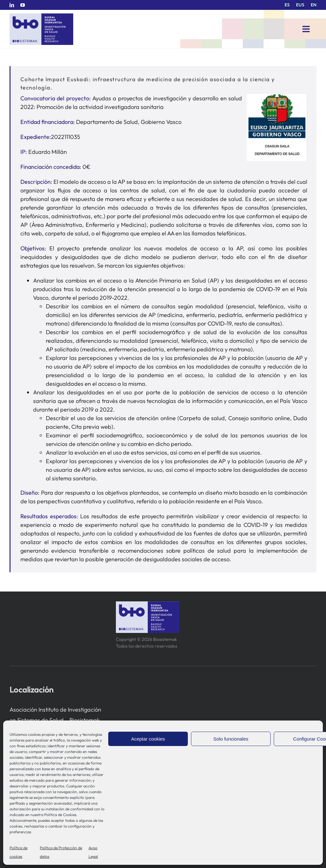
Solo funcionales (231, 739)
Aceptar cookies (148, 739)
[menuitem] (287, 5)
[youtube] (23, 5)
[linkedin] (12, 5)
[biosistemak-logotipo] (41, 16)
